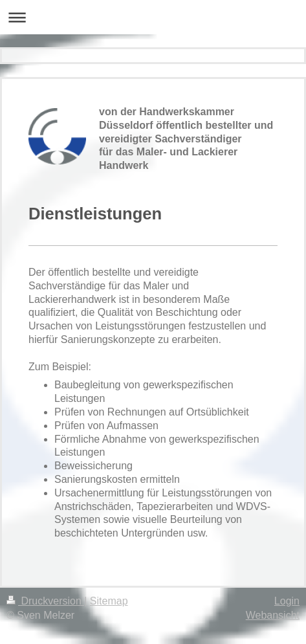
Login (287, 601)
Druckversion (45, 601)
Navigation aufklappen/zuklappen (153, 17)
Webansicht (273, 615)
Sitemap (109, 601)
